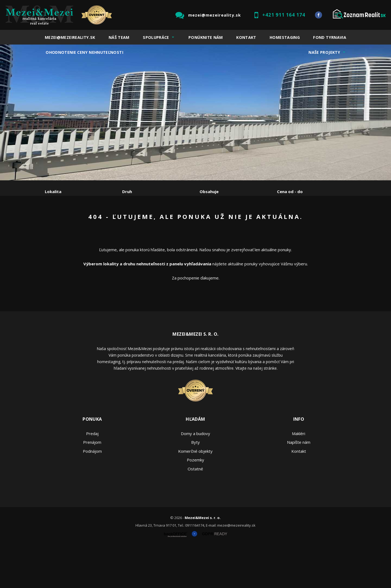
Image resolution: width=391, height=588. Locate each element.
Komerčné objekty (195, 492)
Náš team (119, 37)
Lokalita (53, 191)
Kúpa (126, 220)
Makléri (299, 475)
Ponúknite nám (206, 37)
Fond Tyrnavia (330, 37)
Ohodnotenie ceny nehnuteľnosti (84, 52)
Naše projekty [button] (324, 52)
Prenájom (95, 220)
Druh (127, 191)
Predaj (62, 220)
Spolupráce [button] (156, 37)
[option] (195, 112)
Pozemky (195, 501)
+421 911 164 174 (284, 15)
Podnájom (159, 220)
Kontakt (246, 37)
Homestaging (285, 37)
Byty (195, 483)
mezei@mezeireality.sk (215, 15)
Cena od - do (290, 191)
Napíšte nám (299, 483)
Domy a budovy (195, 475)
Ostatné (195, 510)
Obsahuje (209, 191)
